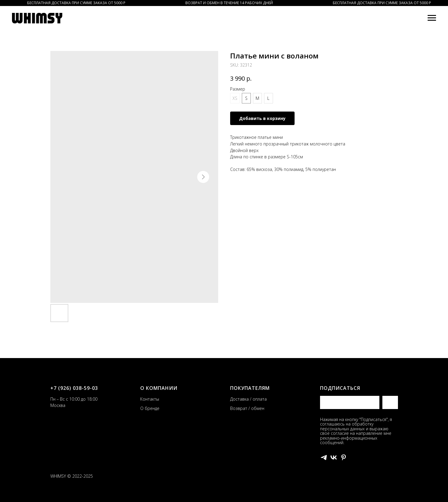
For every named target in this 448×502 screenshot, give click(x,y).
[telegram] (324, 457)
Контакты (150, 399)
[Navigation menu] (432, 18)
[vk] (334, 457)
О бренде (150, 408)
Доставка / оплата (248, 399)
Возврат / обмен (247, 408)
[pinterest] (344, 457)
